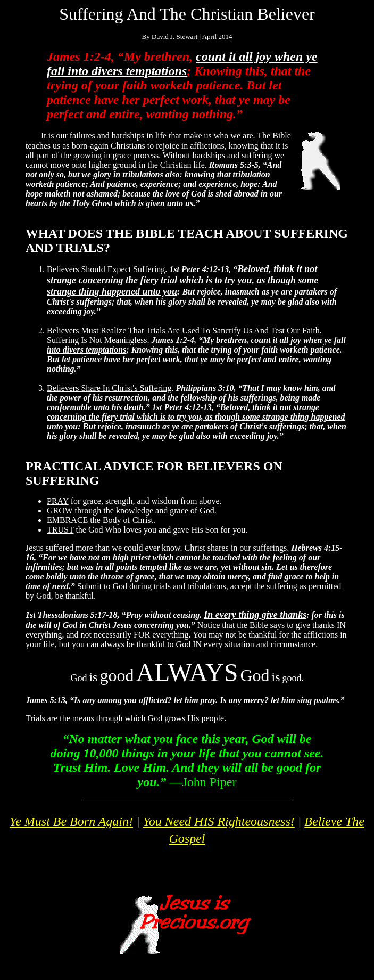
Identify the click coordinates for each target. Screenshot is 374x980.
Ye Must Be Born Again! (71, 821)
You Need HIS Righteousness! (219, 821)
